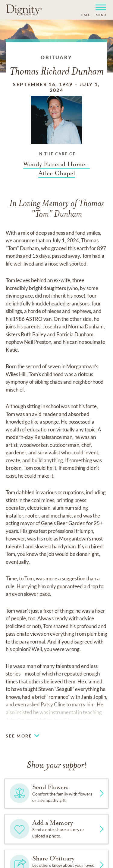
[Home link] (24, 10)
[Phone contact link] (85, 14)
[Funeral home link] (57, 169)
